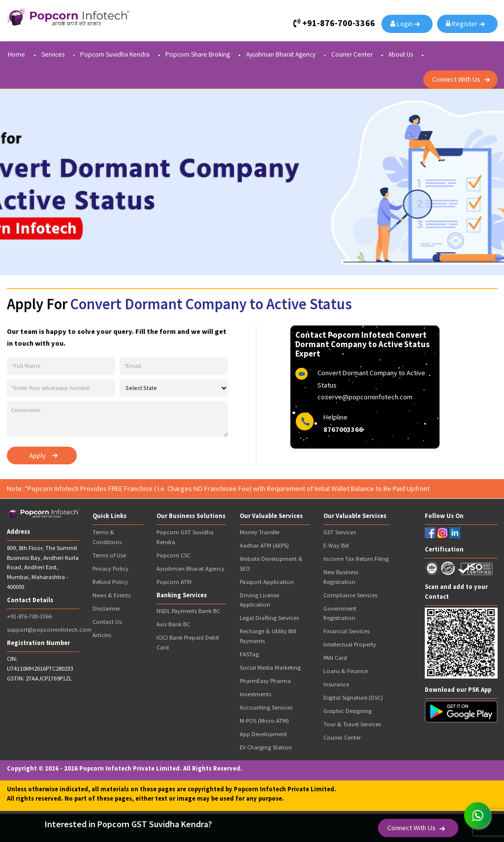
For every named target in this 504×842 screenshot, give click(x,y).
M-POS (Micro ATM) (264, 721)
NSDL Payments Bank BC (188, 611)
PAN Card (335, 658)
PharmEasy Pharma (265, 681)
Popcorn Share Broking (198, 55)
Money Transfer (260, 532)
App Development (263, 734)
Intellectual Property (350, 644)
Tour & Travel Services (352, 724)
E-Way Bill (336, 545)
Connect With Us (456, 79)
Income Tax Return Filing (356, 559)
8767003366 (343, 429)
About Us (401, 55)
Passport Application (267, 582)
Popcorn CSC (173, 555)
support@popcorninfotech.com (49, 630)
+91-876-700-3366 (29, 616)
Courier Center (352, 55)
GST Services (340, 532)
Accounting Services (266, 707)
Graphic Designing (347, 711)
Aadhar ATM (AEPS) (264, 545)
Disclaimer (106, 608)
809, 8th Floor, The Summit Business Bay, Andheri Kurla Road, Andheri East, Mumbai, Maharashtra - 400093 (43, 567)
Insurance (336, 684)
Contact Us (107, 622)
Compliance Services (350, 595)
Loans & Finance (346, 671)
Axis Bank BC (173, 624)
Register (463, 24)
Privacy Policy (110, 568)
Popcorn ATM (174, 582)
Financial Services (346, 631)
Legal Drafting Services (269, 618)
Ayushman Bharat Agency (281, 55)
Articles (102, 635)
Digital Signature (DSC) (353, 697)
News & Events (111, 595)
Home (16, 55)
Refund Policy (110, 582)
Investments (255, 694)
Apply (37, 455)
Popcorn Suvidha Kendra (115, 55)
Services (53, 55)
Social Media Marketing (270, 667)
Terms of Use (109, 555)
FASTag (249, 654)
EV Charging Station (266, 747)
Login (403, 24)
